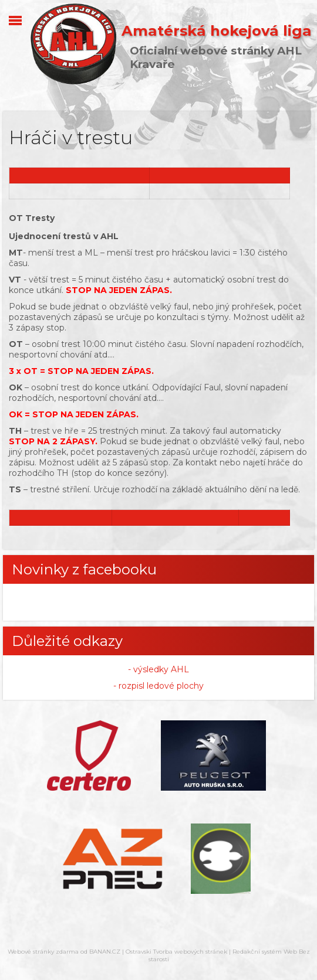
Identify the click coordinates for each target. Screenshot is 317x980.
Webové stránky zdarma (43, 952)
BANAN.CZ (105, 952)
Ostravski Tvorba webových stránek (176, 952)
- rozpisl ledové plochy (158, 686)
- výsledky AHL (158, 669)
